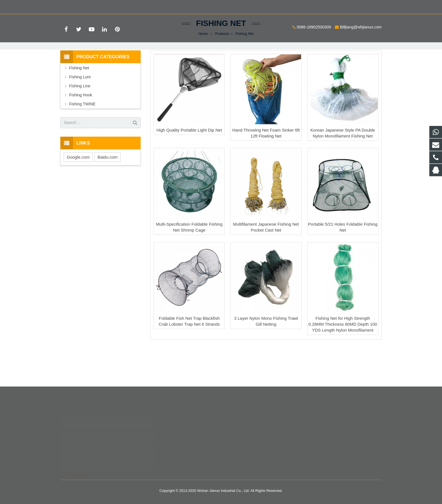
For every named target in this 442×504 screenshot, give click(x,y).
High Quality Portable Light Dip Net (189, 164)
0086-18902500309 (82, 6)
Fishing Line (80, 120)
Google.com (78, 191)
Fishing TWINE (82, 138)
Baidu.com (108, 191)
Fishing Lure (80, 111)
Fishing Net (221, 57)
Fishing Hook (81, 129)
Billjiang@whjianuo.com (129, 6)
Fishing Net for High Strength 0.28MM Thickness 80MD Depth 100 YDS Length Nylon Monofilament (343, 358)
